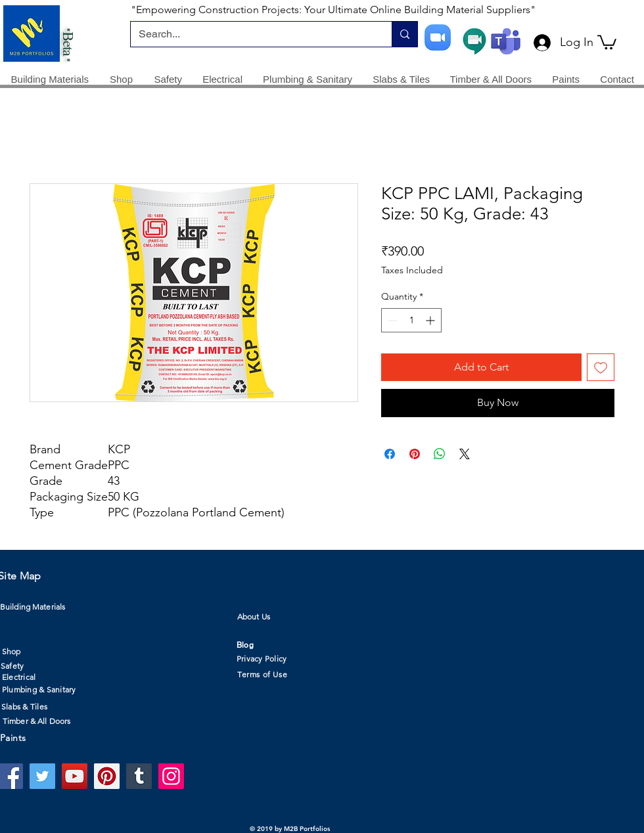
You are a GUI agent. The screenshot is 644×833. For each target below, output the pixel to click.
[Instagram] (171, 776)
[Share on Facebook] (390, 454)
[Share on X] (465, 454)
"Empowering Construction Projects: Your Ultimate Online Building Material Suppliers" (333, 10)
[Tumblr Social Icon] (139, 776)
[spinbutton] (411, 320)
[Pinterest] (107, 776)
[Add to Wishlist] (601, 367)
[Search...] (251, 34)
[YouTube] (75, 776)
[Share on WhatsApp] (440, 454)
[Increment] (431, 320)
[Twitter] (42, 776)
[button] (607, 41)
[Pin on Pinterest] (415, 454)
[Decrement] (391, 320)
